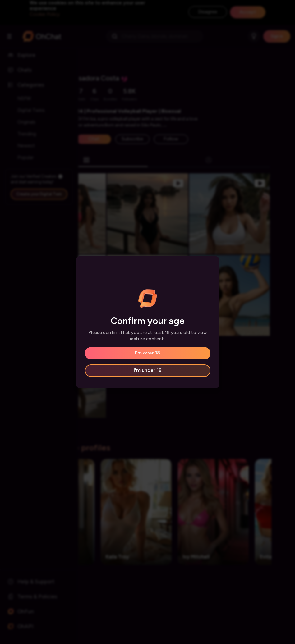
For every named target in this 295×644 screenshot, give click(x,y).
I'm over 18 (147, 353)
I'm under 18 (148, 370)
